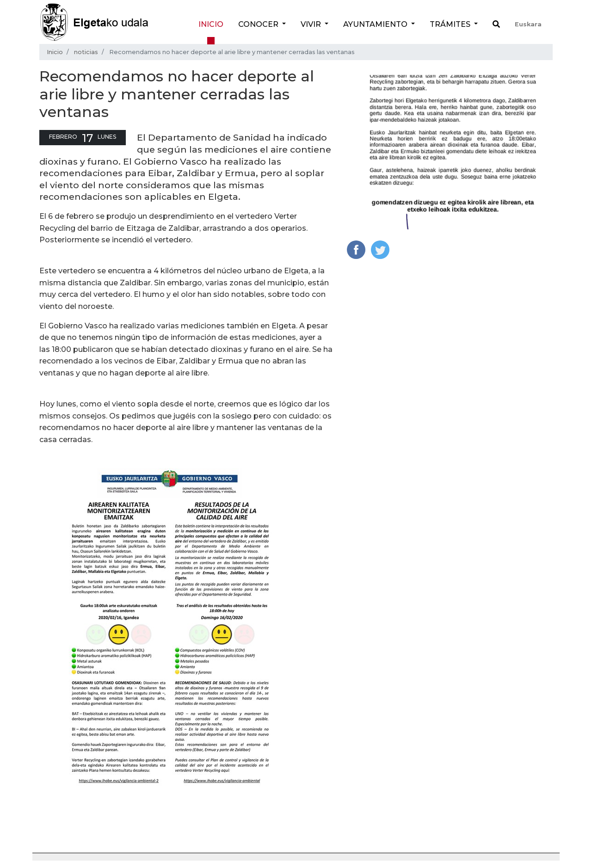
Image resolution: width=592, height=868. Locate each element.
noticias (86, 52)
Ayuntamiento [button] (376, 24)
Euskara (528, 24)
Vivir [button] (312, 24)
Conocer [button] (259, 24)
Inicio (211, 24)
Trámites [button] (451, 24)
